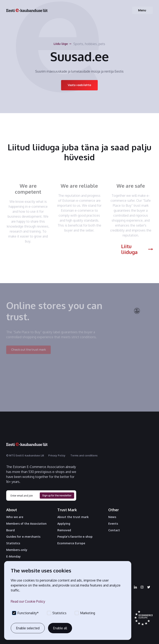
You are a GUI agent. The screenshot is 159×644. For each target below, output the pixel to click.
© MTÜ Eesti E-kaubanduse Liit (25, 455)
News (112, 517)
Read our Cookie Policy (28, 601)
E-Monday (13, 557)
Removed (64, 530)
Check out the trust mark (28, 352)
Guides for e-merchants (23, 537)
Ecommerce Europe (71, 543)
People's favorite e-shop (75, 537)
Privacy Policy (57, 455)
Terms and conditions (84, 455)
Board (10, 530)
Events (113, 524)
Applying (64, 524)
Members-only (17, 550)
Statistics (13, 543)
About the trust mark (73, 517)
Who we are (15, 517)
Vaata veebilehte (79, 85)
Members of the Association (26, 524)
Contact (114, 530)
